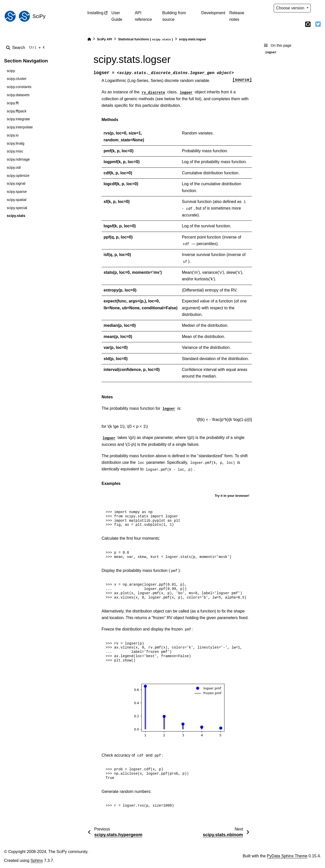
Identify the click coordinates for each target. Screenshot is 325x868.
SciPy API (104, 39)
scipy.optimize (18, 176)
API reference (143, 16)
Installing (95, 13)
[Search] (26, 48)
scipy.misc (15, 151)
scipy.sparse (17, 192)
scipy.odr (14, 167)
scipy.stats (16, 216)
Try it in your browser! (232, 496)
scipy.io (13, 135)
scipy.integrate (18, 119)
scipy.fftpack (17, 111)
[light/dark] (318, 8)
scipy (11, 71)
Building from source (174, 16)
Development (213, 13)
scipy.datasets (18, 95)
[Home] (89, 39)
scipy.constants (19, 87)
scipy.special (17, 208)
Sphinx (37, 861)
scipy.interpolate (20, 127)
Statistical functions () (145, 39)
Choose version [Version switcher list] (291, 8)
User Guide (117, 16)
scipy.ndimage (18, 159)
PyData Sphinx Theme (287, 856)
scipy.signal (16, 183)
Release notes (237, 16)
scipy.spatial (16, 200)
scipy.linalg (15, 143)
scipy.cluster (17, 79)
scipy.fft (13, 103)
